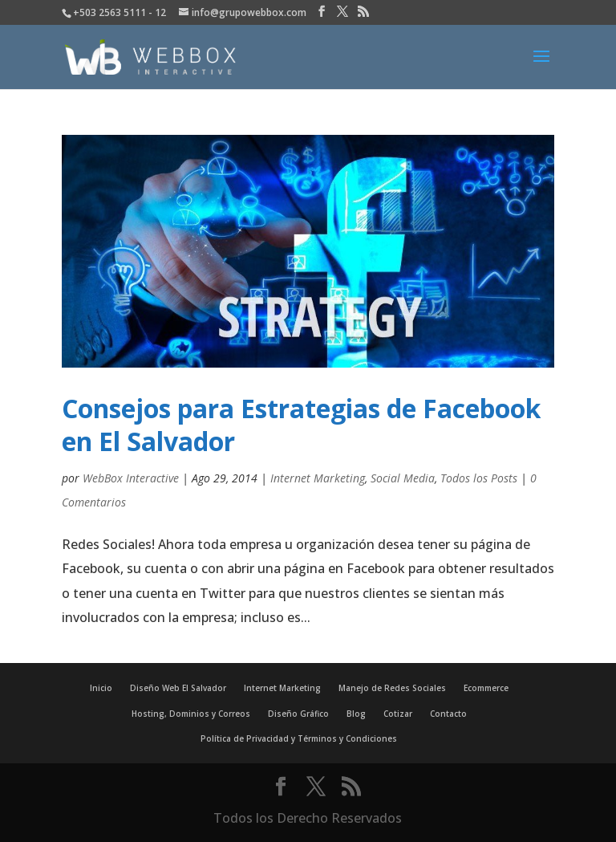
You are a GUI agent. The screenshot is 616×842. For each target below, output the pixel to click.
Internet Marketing (318, 478)
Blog (356, 714)
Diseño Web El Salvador (178, 688)
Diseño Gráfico (298, 714)
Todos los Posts (479, 478)
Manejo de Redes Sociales (392, 688)
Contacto (448, 714)
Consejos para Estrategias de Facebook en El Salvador (301, 425)
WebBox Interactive (131, 478)
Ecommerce (486, 688)
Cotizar (398, 714)
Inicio (101, 688)
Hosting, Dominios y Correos (191, 714)
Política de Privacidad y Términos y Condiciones (299, 738)
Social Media (403, 478)
